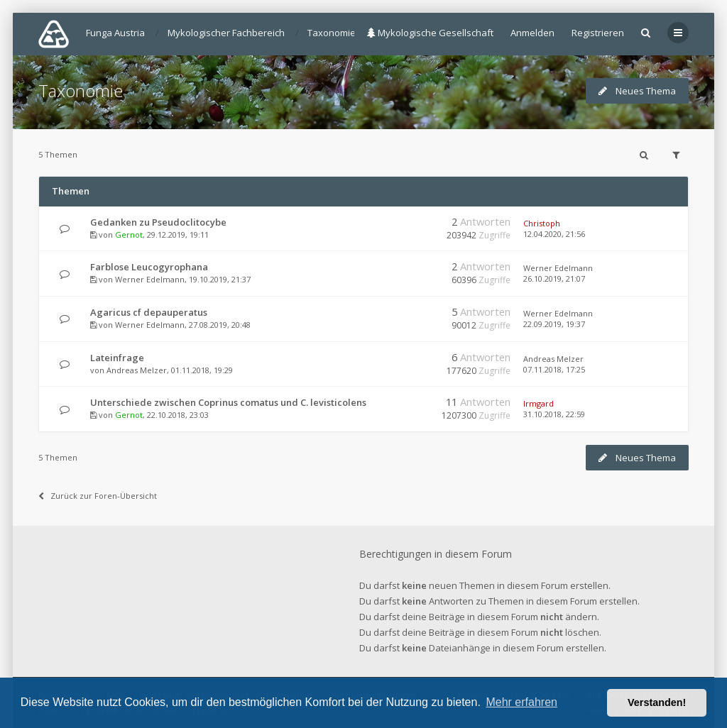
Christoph (542, 223)
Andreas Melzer (137, 370)
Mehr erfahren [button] (521, 702)
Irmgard (539, 403)
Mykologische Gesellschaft (430, 33)
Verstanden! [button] (657, 702)
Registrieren (598, 33)
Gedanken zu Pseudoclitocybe (158, 222)
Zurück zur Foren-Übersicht (98, 496)
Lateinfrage (117, 358)
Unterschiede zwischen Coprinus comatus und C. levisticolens (228, 402)
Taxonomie (81, 90)
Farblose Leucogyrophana (149, 267)
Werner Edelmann (150, 279)
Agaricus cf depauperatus (149, 312)
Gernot (129, 235)
